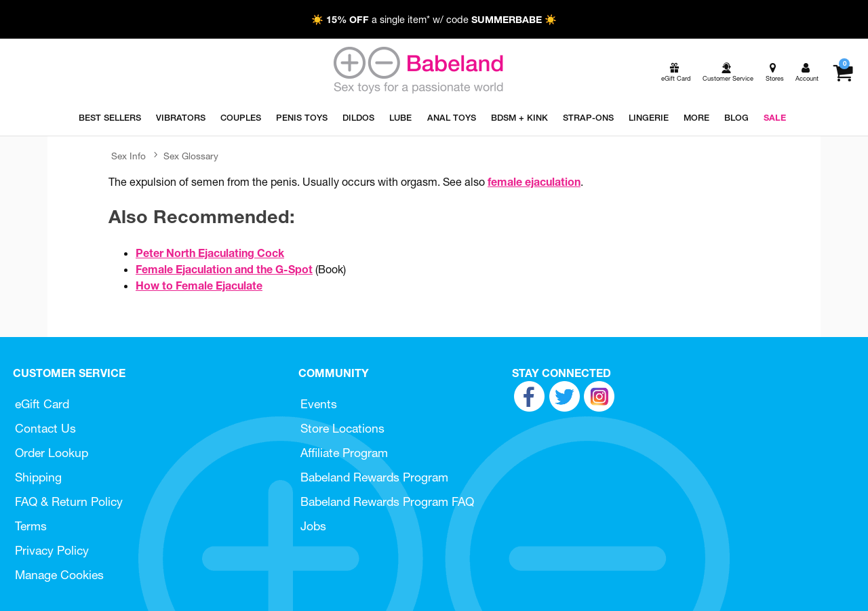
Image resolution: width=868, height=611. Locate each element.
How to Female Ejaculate (199, 285)
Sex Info (129, 156)
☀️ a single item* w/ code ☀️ (434, 20)
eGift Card (42, 404)
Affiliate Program (344, 453)
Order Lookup (52, 453)
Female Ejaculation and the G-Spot (224, 269)
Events (319, 404)
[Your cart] (843, 73)
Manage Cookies (59, 575)
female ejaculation (534, 182)
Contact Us (45, 428)
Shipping (38, 477)
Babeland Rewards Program (374, 477)
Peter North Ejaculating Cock (210, 253)
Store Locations (342, 428)
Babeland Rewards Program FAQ (387, 501)
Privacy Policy (52, 550)
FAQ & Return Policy (69, 501)
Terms (31, 526)
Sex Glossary (191, 156)
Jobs (313, 526)
